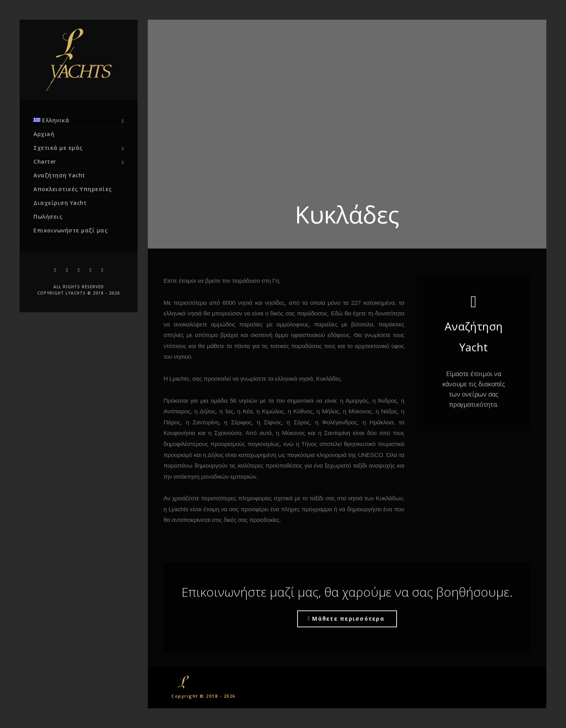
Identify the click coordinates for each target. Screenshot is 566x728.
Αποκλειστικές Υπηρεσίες (73, 189)
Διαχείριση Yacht (60, 203)
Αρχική (44, 134)
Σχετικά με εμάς (58, 148)
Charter (45, 161)
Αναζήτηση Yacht (59, 175)
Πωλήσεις (48, 217)
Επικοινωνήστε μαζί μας (71, 230)
